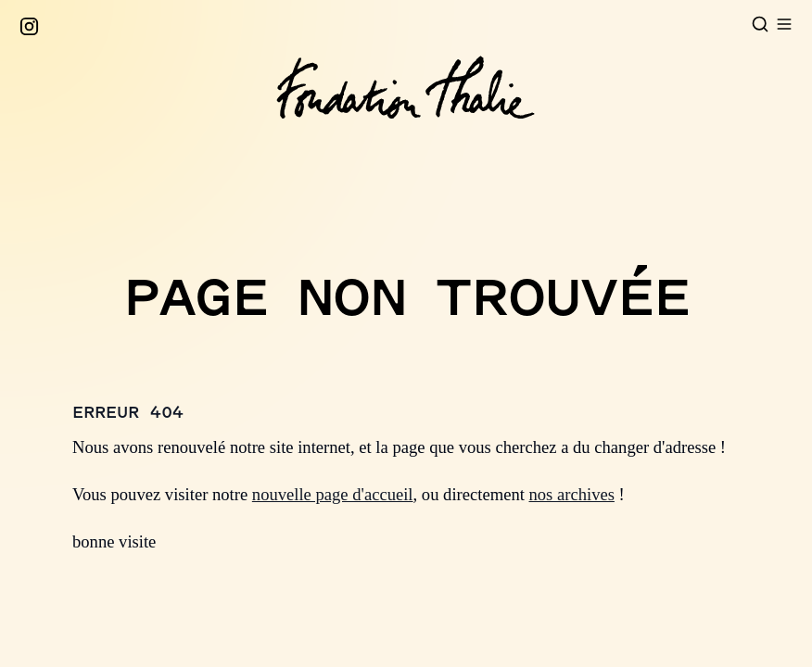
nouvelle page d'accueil (333, 494)
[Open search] (760, 24)
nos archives (572, 494)
